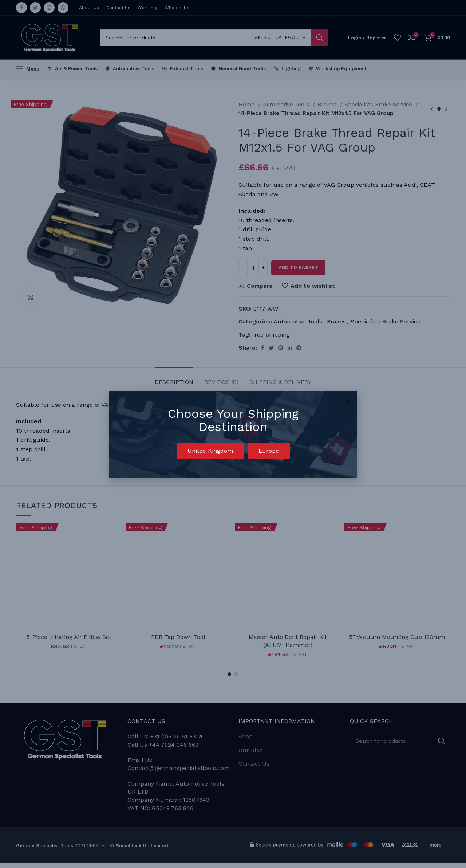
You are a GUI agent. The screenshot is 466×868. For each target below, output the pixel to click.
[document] (233, 434)
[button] (210, 451)
